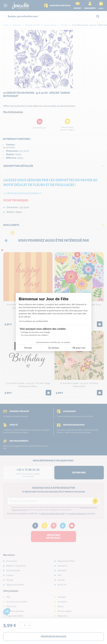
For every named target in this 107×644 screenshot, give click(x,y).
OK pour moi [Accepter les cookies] (79, 348)
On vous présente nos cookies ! (35, 335)
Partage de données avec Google (36, 332)
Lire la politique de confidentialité (33, 321)
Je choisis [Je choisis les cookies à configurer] (53, 348)
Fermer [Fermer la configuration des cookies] (28, 348)
